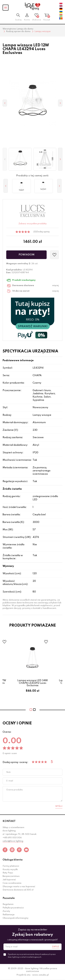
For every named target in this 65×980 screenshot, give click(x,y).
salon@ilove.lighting (13, 841)
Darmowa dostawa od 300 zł (18, 890)
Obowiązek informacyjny (16, 918)
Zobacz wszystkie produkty (33, 224)
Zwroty (6, 911)
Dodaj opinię (43, 232)
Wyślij (59, 806)
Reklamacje (9, 915)
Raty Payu (8, 873)
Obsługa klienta (13, 860)
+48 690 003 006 (12, 838)
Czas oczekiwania (12, 883)
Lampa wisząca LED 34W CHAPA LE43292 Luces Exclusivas (33, 683)
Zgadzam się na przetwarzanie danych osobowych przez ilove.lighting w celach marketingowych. (32, 956)
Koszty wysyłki (10, 870)
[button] (5, 159)
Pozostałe (9, 898)
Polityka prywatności (13, 908)
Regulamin (8, 904)
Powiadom (27, 255)
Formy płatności (11, 866)
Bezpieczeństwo (11, 876)
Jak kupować (9, 880)
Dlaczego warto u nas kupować (19, 887)
